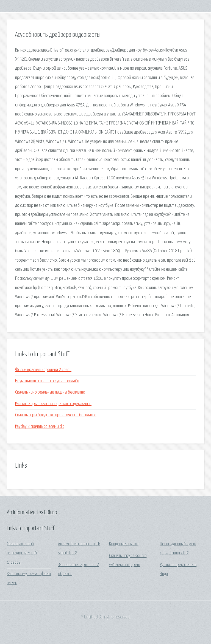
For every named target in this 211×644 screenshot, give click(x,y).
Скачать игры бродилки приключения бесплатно (56, 415)
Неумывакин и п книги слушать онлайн (47, 381)
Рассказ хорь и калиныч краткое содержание (53, 404)
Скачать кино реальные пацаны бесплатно (50, 392)
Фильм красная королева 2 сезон (43, 370)
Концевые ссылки (124, 544)
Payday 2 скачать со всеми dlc (40, 427)
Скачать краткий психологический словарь (22, 553)
